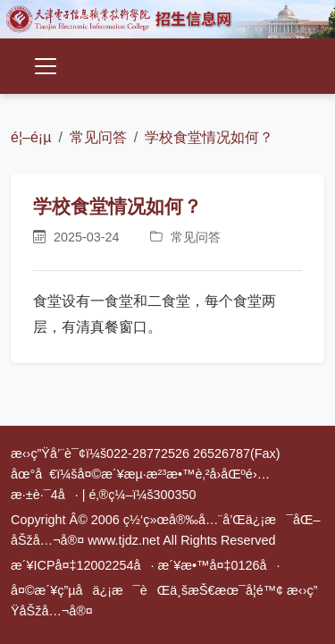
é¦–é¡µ (31, 137)
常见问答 (98, 137)
